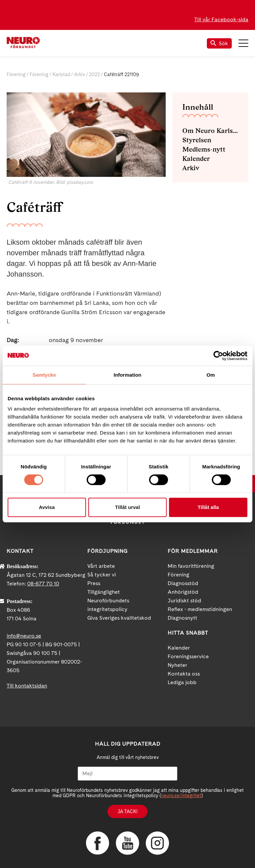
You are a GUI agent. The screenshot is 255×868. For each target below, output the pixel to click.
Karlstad (61, 74)
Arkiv (80, 74)
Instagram (157, 843)
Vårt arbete (101, 566)
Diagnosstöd (183, 583)
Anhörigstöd (183, 592)
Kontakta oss (184, 674)
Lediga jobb (182, 682)
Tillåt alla (208, 507)
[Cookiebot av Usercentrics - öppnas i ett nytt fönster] (218, 356)
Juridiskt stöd (184, 601)
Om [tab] (211, 375)
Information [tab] (127, 375)
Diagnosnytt (182, 618)
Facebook (98, 843)
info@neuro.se (24, 636)
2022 (94, 74)
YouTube (127, 843)
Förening (16, 74)
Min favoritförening (191, 566)
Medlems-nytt (204, 149)
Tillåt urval (128, 507)
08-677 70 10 (43, 584)
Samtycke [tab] (44, 375)
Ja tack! (127, 811)
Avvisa (47, 507)
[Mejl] (127, 774)
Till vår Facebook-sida (221, 19)
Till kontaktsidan (27, 686)
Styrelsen (197, 140)
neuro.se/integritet (181, 796)
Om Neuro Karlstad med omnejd (210, 131)
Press (94, 583)
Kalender (196, 159)
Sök (219, 43)
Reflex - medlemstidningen (200, 609)
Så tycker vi (102, 575)
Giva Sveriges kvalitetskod (119, 618)
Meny (243, 43)
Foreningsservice (188, 656)
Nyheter (177, 665)
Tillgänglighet (104, 592)
